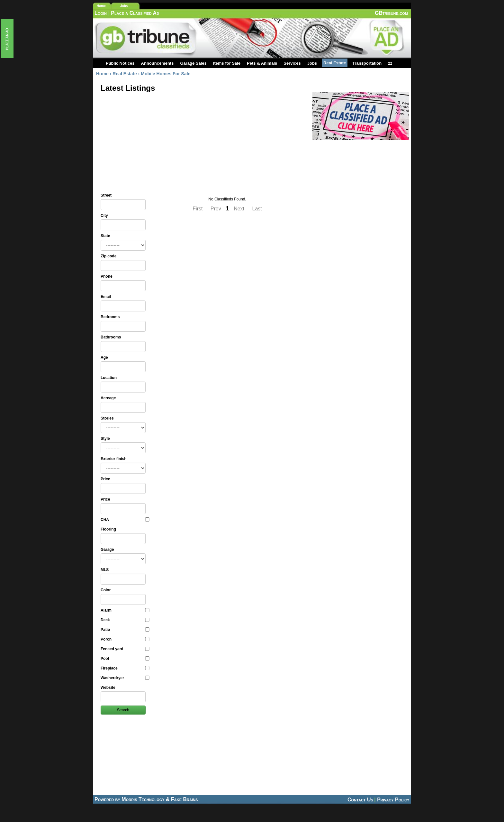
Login (101, 13)
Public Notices (120, 63)
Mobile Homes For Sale (166, 74)
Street (106, 195)
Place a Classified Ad (135, 13)
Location (109, 378)
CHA (125, 520)
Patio (125, 630)
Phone (107, 276)
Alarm (125, 610)
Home (101, 6)
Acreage (108, 398)
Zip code (108, 256)
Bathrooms (111, 337)
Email (106, 297)
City (104, 216)
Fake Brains (184, 799)
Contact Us (360, 800)
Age (104, 357)
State (105, 236)
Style (105, 439)
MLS (105, 570)
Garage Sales (193, 63)
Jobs (124, 6)
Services (292, 63)
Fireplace (125, 668)
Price (105, 479)
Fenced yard (125, 649)
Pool (125, 659)
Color (106, 590)
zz (390, 63)
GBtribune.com (391, 13)
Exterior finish (114, 459)
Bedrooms (110, 317)
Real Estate (335, 63)
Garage (107, 550)
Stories (107, 418)
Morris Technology (143, 799)
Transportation (367, 63)
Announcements (157, 63)
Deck (125, 620)
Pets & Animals (262, 63)
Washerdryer (125, 678)
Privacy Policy (393, 800)
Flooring (108, 529)
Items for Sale (227, 63)
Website (108, 688)
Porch (125, 639)
